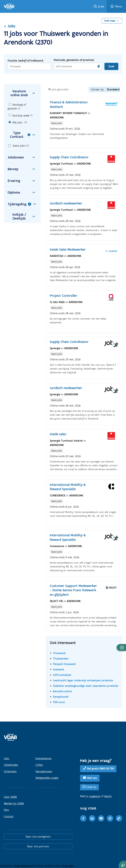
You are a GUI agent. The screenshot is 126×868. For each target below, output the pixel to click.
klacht (108, 796)
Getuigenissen (44, 771)
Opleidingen (11, 765)
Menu (119, 6)
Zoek (101, 6)
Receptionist (61, 697)
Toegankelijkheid (24, 866)
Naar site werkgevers (38, 837)
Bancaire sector (63, 691)
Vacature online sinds (24, 93)
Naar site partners (38, 846)
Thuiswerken (61, 658)
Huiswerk (59, 669)
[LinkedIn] (92, 818)
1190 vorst (59, 702)
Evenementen (44, 758)
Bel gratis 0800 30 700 (101, 768)
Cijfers (39, 765)
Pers (6, 810)
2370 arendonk (62, 675)
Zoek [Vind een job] (111, 66)
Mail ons (92, 778)
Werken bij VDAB (14, 803)
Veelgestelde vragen (47, 778)
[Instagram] (110, 818)
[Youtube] (101, 818)
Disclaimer (7, 866)
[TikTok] (119, 818)
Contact (9, 816)
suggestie (95, 796)
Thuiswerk (59, 653)
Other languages (64, 866)
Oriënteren (10, 771)
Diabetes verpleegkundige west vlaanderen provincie (86, 686)
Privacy (39, 866)
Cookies (49, 866)
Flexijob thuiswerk (64, 664)
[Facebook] (83, 818)
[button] (121, 648)
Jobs (10, 26)
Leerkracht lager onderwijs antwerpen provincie (83, 680)
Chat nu (91, 787)
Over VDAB (10, 797)
